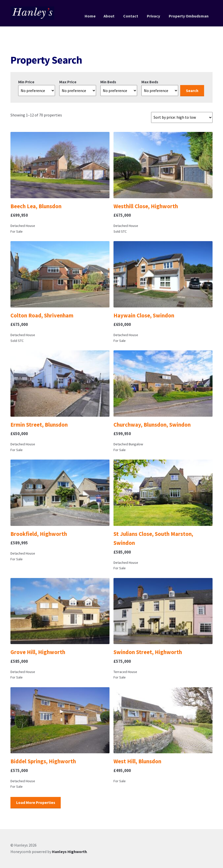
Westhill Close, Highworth (146, 206)
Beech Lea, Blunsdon (36, 206)
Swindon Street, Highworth (148, 652)
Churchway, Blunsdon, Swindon (152, 425)
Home (90, 16)
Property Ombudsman (189, 16)
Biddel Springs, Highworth (43, 761)
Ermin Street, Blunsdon (39, 425)
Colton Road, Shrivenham (42, 315)
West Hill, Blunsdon (137, 761)
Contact (131, 16)
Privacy (153, 16)
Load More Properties (36, 802)
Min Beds (108, 82)
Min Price (26, 82)
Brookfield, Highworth (39, 534)
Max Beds (150, 82)
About (109, 16)
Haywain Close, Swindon (144, 315)
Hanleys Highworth (69, 852)
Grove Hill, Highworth (38, 652)
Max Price (68, 82)
